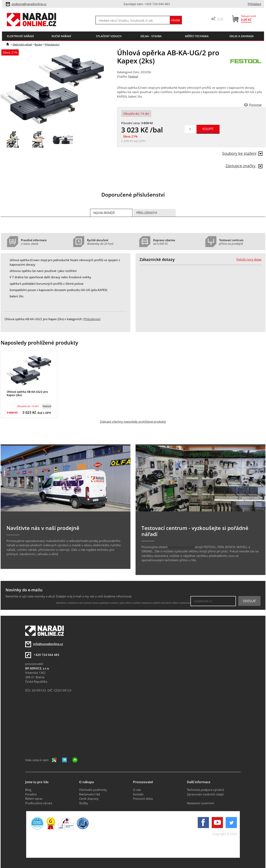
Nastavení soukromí (200, 803)
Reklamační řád (90, 794)
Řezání (38, 44)
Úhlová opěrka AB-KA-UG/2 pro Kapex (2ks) (27, 393)
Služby (84, 803)
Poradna (31, 794)
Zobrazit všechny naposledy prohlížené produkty (133, 422)
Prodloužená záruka (39, 803)
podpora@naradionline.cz (29, 4)
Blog (28, 790)
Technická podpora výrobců (206, 790)
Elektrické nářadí (22, 44)
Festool (133, 76)
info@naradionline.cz (48, 644)
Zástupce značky (244, 166)
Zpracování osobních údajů (205, 794)
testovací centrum (181, 547)
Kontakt (138, 794)
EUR (220, 19)
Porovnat (255, 105)
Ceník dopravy (89, 799)
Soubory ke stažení (242, 153)
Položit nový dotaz (249, 259)
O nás (137, 790)
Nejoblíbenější (104, 213)
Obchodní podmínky (93, 790)
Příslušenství (52, 44)
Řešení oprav (34, 799)
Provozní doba (143, 799)
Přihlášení (254, 4)
